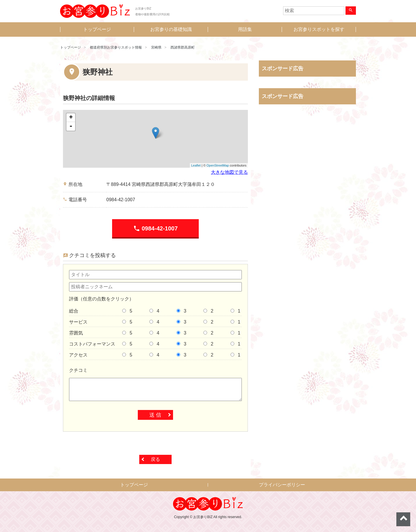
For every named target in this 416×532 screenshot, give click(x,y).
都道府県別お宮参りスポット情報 (116, 47)
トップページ (97, 29)
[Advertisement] (307, 169)
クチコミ (78, 370)
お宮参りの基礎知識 (171, 29)
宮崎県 (156, 47)
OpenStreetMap (218, 165)
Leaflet (196, 165)
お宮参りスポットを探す (319, 29)
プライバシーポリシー (282, 485)
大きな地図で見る (229, 172)
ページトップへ (403, 519)
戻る (155, 459)
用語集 (245, 29)
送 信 (155, 415)
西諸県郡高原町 (183, 47)
